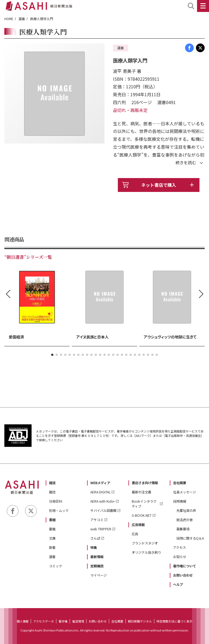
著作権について (185, 566)
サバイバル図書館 (103, 511)
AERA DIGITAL (100, 492)
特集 (94, 547)
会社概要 (180, 483)
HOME (9, 19)
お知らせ (180, 557)
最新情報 (97, 557)
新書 (52, 547)
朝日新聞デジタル (140, 621)
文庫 (52, 538)
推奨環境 (78, 621)
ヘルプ (178, 584)
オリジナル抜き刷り (146, 552)
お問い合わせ (183, 575)
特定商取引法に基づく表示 (174, 621)
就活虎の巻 (185, 520)
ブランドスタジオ (145, 543)
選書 (22, 19)
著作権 (63, 621)
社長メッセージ (185, 492)
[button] (52, 355)
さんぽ (95, 538)
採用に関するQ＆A (190, 538)
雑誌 (52, 483)
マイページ (99, 575)
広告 (135, 534)
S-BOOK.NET (142, 515)
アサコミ (97, 520)
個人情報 (23, 621)
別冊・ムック (59, 511)
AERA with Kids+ (103, 501)
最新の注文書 (142, 492)
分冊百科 (56, 501)
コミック (56, 566)
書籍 (52, 520)
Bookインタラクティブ (144, 504)
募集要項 (183, 529)
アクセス (179, 547)
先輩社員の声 (186, 511)
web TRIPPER (101, 529)
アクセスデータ (44, 621)
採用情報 (180, 501)
